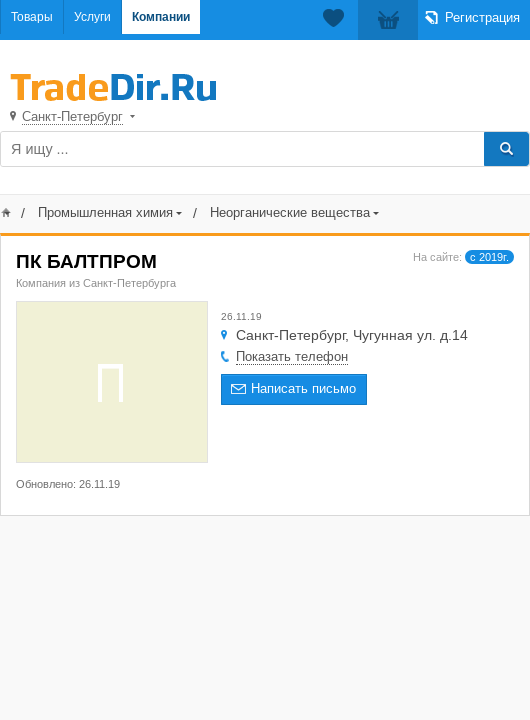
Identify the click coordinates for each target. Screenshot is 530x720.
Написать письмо (303, 388)
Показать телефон (292, 356)
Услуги (92, 17)
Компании (161, 17)
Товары (32, 17)
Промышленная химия (105, 212)
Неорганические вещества (290, 212)
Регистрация (482, 17)
